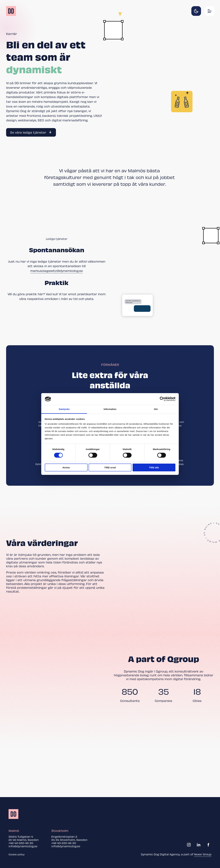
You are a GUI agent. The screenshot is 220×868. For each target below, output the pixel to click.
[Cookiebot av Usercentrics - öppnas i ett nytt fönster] (162, 399)
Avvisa (66, 467)
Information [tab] (110, 409)
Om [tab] (156, 409)
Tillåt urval (110, 467)
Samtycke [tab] (64, 409)
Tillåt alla (154, 467)
